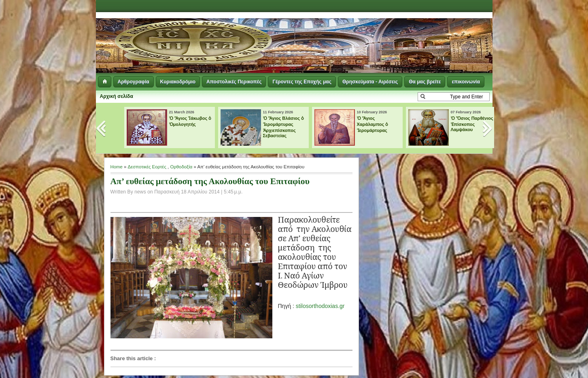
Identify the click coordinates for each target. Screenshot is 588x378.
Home (117, 167)
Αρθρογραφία (134, 82)
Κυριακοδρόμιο (178, 82)
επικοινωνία (466, 82)
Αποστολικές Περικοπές (234, 82)
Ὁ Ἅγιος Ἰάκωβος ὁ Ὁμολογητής (190, 121)
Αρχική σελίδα (117, 96)
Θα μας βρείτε (425, 82)
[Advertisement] (394, 32)
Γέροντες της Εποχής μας (302, 82)
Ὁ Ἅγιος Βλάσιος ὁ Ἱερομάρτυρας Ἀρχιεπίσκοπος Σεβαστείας (284, 127)
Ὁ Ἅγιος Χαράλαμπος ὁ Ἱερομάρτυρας (373, 124)
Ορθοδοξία (181, 167)
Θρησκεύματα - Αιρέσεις (370, 82)
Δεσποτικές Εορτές (147, 167)
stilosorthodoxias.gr (320, 306)
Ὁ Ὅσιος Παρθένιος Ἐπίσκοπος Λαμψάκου (472, 124)
